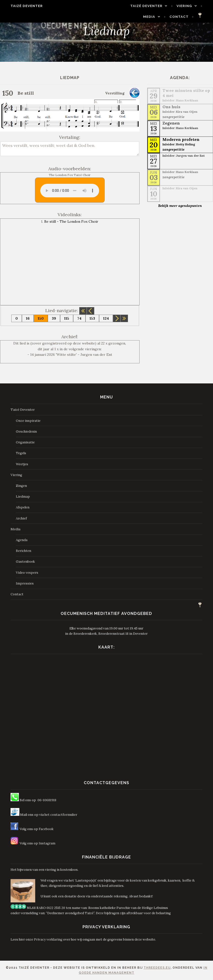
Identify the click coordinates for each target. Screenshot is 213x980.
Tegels (21, 453)
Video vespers (27, 573)
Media (153, 17)
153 (92, 318)
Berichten (24, 551)
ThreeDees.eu (157, 968)
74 (79, 318)
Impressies (25, 583)
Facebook (46, 829)
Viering (188, 6)
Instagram (47, 843)
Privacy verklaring (48, 939)
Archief (21, 518)
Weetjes (22, 464)
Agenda (22, 540)
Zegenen (171, 123)
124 (106, 318)
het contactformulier (61, 815)
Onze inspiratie (28, 421)
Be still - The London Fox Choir (71, 221)
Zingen (21, 486)
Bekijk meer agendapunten (180, 206)
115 (67, 318)
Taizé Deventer (23, 6)
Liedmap (23, 497)
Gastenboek (25, 562)
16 (28, 318)
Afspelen (23, 507)
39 (54, 318)
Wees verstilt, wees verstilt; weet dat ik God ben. (70, 149)
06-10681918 (47, 800)
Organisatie (25, 442)
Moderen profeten (181, 139)
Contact (183, 17)
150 (41, 318)
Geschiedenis (26, 431)
